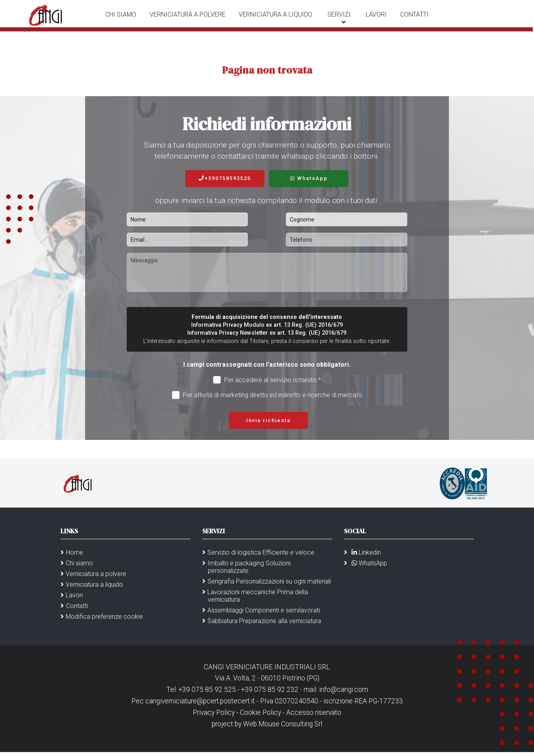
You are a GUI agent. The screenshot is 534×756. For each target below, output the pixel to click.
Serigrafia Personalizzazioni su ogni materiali (269, 581)
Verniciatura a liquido (277, 20)
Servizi (338, 20)
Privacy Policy (215, 712)
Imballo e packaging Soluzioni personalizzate (249, 567)
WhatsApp (309, 178)
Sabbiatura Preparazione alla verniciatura (264, 621)
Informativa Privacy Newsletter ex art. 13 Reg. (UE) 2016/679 (267, 333)
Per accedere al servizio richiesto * (267, 380)
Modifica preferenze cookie (104, 617)
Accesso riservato (314, 712)
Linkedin (365, 552)
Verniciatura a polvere (191, 20)
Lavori (373, 20)
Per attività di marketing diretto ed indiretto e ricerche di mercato (267, 395)
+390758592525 (225, 178)
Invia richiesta (268, 420)
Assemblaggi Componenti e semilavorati (264, 610)
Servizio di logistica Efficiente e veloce (261, 552)
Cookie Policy (260, 712)
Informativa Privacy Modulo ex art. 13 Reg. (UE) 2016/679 (267, 325)
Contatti (409, 20)
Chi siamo (126, 20)
